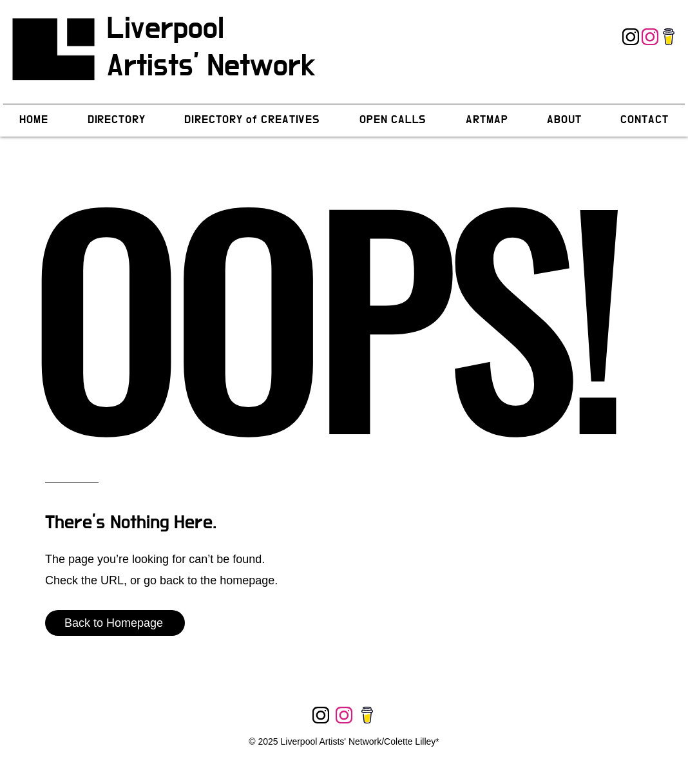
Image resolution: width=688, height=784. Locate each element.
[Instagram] (631, 37)
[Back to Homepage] (115, 623)
